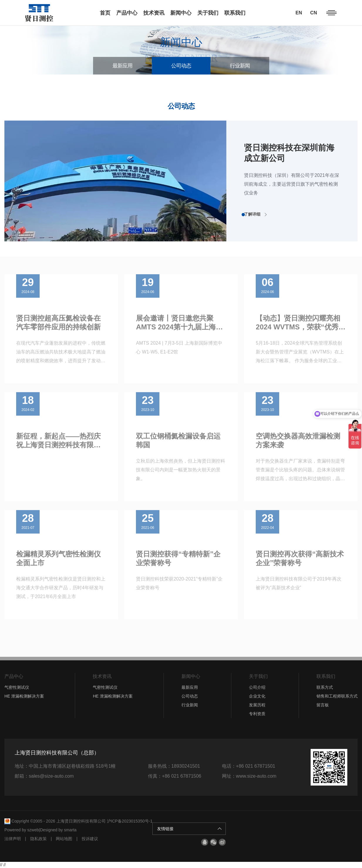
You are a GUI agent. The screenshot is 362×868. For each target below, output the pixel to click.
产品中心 (14, 676)
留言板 (323, 705)
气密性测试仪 (17, 687)
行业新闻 (240, 66)
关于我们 (258, 676)
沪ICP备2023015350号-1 (130, 821)
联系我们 (326, 676)
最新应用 (122, 66)
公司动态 (181, 66)
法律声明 (13, 839)
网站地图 (64, 839)
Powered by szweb (22, 830)
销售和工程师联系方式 (337, 696)
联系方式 (325, 687)
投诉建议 (90, 839)
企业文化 (257, 696)
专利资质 (257, 714)
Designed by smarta (58, 830)
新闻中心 (191, 676)
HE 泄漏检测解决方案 (24, 696)
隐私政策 (38, 839)
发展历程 (257, 705)
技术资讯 (102, 676)
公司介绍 (257, 687)
